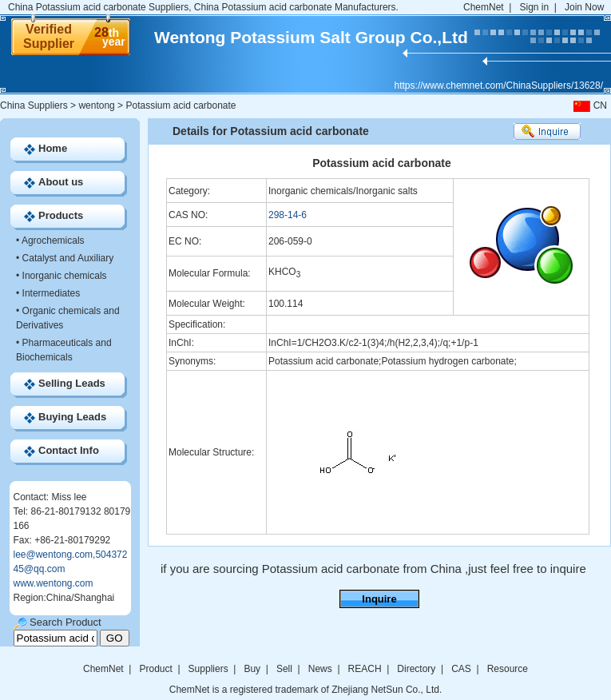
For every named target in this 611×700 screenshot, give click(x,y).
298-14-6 (288, 215)
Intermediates (52, 293)
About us (61, 182)
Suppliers (208, 669)
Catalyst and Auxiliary (68, 258)
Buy (252, 669)
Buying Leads (72, 417)
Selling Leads (72, 383)
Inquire (379, 599)
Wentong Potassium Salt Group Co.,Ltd (311, 37)
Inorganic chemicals (65, 276)
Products (61, 215)
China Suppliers (34, 105)
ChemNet (484, 7)
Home (53, 148)
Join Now (584, 7)
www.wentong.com (54, 583)
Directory (416, 669)
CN (589, 105)
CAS (461, 669)
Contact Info (69, 450)
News (320, 669)
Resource (508, 669)
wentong (96, 105)
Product (157, 669)
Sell (284, 669)
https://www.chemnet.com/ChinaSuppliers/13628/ (499, 86)
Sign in (534, 7)
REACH (365, 669)
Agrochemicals (53, 241)
